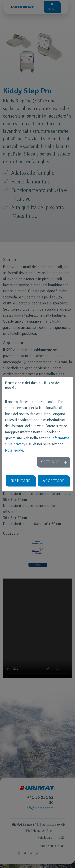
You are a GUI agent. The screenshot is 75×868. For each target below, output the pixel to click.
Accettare (54, 481)
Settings (50, 462)
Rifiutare (21, 481)
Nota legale (14, 450)
